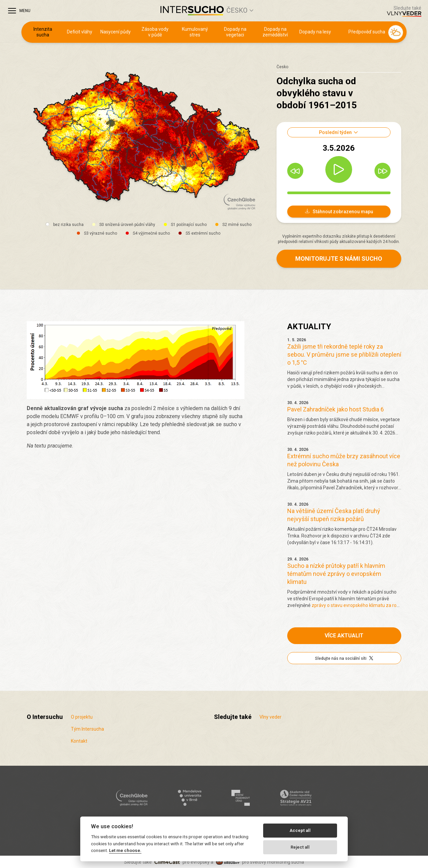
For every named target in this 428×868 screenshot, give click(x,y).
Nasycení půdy (116, 32)
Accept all (300, 830)
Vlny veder (271, 717)
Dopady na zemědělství (275, 32)
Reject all (300, 847)
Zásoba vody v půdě (155, 32)
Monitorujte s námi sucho (339, 259)
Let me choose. (125, 850)
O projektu (82, 717)
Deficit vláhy (80, 32)
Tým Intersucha (87, 729)
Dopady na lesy (315, 32)
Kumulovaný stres (195, 32)
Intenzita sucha (43, 32)
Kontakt (79, 741)
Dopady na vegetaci (235, 32)
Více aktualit (344, 636)
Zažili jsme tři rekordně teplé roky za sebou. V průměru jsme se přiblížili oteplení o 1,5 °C (344, 354)
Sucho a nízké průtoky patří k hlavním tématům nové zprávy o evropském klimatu (336, 574)
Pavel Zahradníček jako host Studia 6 (336, 409)
